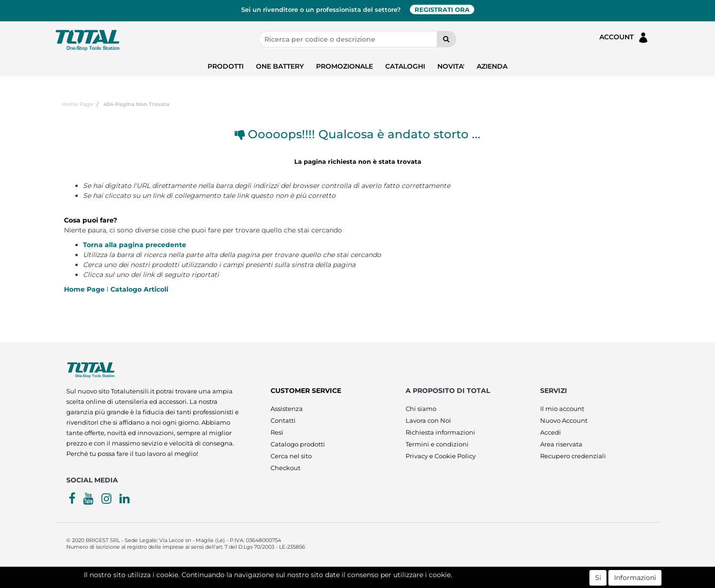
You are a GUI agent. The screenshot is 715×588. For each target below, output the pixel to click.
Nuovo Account (564, 420)
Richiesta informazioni (440, 432)
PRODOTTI (226, 66)
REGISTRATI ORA (442, 9)
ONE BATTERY (280, 66)
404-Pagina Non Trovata (136, 104)
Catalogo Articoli (139, 289)
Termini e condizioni (437, 444)
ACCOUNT (624, 38)
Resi (277, 432)
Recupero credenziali (573, 456)
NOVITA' (451, 66)
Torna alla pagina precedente (135, 245)
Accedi (551, 432)
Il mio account (562, 409)
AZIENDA (492, 66)
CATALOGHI (405, 66)
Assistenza (287, 409)
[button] (447, 39)
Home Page (77, 104)
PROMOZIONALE (344, 66)
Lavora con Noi (428, 420)
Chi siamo (421, 409)
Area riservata (561, 444)
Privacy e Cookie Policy (441, 456)
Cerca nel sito (291, 456)
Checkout (285, 468)
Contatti (283, 420)
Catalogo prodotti (298, 444)
